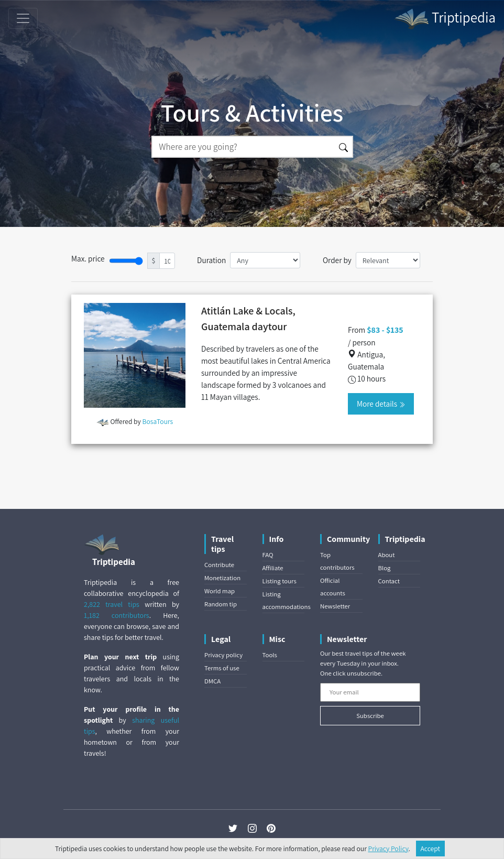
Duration (211, 260)
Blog (385, 568)
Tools (270, 655)
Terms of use (222, 668)
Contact (389, 581)
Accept (431, 849)
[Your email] (370, 692)
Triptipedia (445, 19)
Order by (337, 260)
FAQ (268, 555)
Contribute (219, 565)
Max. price (88, 258)
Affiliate (273, 568)
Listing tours (280, 581)
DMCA (212, 681)
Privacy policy (223, 655)
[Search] (243, 147)
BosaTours (158, 421)
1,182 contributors (117, 615)
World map (220, 591)
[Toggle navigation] (23, 18)
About (387, 555)
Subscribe (370, 716)
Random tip (221, 604)
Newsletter (335, 606)
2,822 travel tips (112, 604)
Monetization (222, 578)
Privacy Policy (388, 849)
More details (381, 404)
